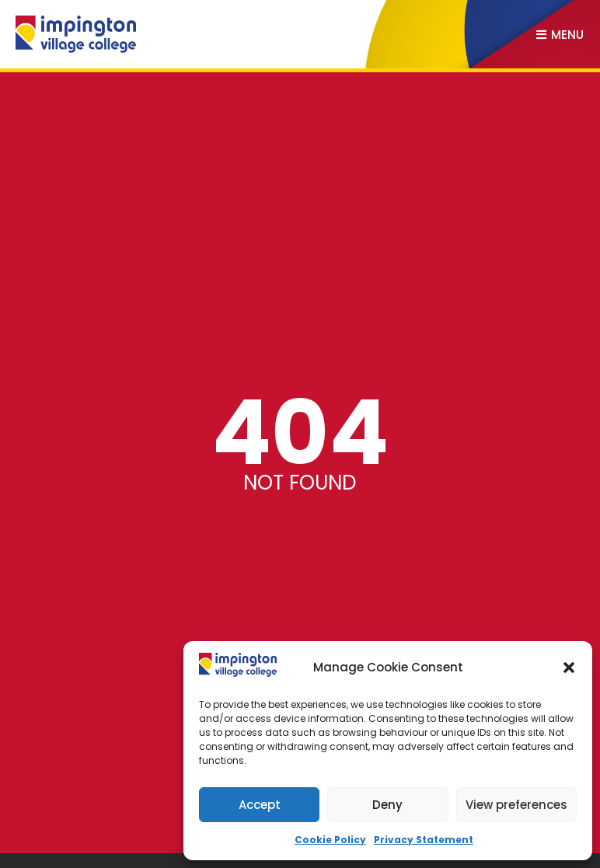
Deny (387, 805)
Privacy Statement (424, 840)
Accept (260, 805)
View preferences (516, 805)
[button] (569, 668)
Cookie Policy (330, 840)
